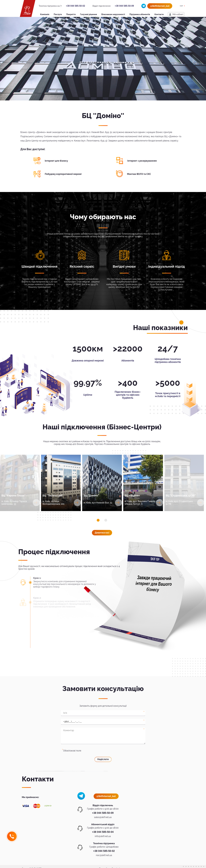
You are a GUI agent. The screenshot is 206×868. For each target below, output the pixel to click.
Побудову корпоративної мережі (63, 174)
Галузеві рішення (88, 14)
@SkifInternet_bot (160, 6)
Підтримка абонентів (140, 14)
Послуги (58, 14)
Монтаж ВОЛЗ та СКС (139, 174)
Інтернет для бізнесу (56, 161)
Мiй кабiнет (178, 14)
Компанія (45, 14)
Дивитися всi (102, 533)
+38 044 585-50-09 (124, 6)
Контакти (159, 14)
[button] (98, 520)
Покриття (71, 14)
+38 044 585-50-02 (75, 6)
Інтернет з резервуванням (142, 161)
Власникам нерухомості (113, 14)
